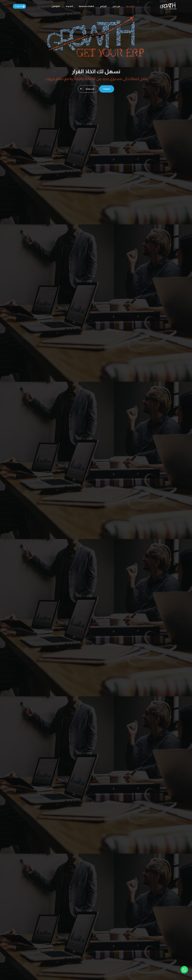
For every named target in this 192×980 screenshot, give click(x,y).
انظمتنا (107, 89)
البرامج (103, 6)
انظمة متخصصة (86, 6)
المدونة (69, 6)
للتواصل (56, 6)
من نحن (116, 6)
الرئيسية (130, 6)
